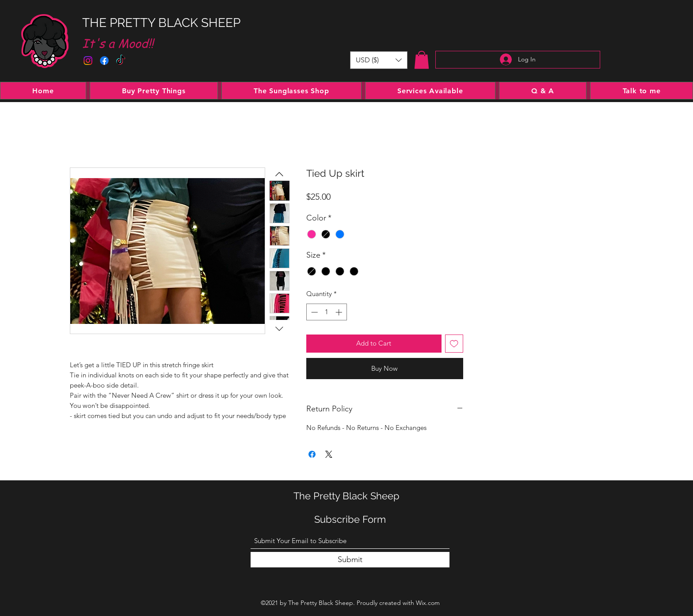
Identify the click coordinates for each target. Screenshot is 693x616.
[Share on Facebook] (312, 454)
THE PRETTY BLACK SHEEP (161, 23)
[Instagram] (88, 61)
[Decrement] (314, 312)
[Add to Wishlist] (454, 344)
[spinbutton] (326, 312)
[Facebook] (104, 61)
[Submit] (350, 560)
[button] (379, 60)
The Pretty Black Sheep (346, 496)
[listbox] (379, 60)
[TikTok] (121, 61)
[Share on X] (329, 454)
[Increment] (340, 312)
